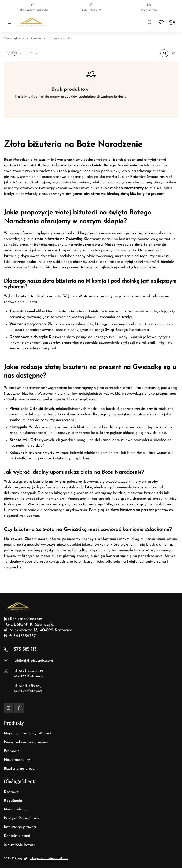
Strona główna (14, 38)
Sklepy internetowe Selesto (49, 858)
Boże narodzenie (59, 38)
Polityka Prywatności (21, 818)
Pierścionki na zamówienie (26, 742)
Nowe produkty (17, 760)
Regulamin (13, 801)
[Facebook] (19, 708)
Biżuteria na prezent (21, 769)
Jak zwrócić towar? (19, 845)
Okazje (36, 38)
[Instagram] (9, 708)
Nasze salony (15, 810)
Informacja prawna (20, 827)
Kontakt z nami (17, 836)
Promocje (12, 751)
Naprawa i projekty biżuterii (27, 734)
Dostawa (11, 792)
